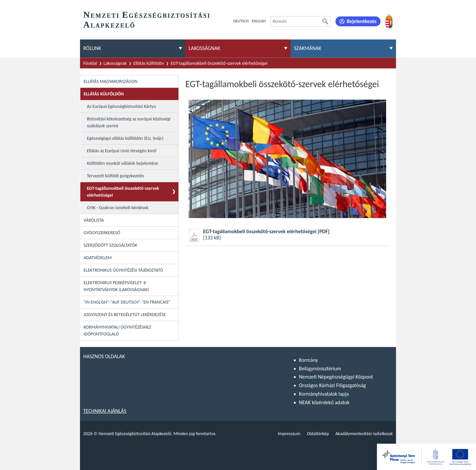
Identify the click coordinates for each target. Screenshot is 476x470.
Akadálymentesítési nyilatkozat (364, 434)
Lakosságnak (115, 63)
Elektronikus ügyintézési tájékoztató (123, 270)
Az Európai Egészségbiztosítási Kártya (121, 106)
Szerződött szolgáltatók (110, 245)
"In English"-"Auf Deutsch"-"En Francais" (127, 302)
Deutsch (241, 21)
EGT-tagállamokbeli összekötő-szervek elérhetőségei (123, 192)
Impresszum (289, 434)
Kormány (308, 360)
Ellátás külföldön (149, 63)
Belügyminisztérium (320, 369)
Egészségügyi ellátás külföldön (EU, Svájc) (125, 138)
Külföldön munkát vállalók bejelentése (122, 163)
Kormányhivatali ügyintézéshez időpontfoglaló (117, 331)
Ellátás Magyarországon (111, 81)
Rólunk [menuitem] (92, 48)
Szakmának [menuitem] (308, 48)
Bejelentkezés (362, 21)
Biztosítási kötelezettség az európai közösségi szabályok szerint (129, 122)
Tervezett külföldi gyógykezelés (116, 176)
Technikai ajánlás (105, 411)
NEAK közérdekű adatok (324, 402)
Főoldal (90, 63)
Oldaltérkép (318, 434)
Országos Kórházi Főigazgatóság (332, 385)
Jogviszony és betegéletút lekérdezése (125, 315)
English (259, 21)
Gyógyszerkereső (102, 233)
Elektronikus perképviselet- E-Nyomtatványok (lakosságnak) (116, 286)
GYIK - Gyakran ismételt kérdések (118, 208)
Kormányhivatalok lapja (324, 394)
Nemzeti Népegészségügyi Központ (336, 377)
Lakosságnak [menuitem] (204, 48)
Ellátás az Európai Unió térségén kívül (122, 151)
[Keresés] (325, 21)
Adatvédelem (98, 258)
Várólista (94, 220)
